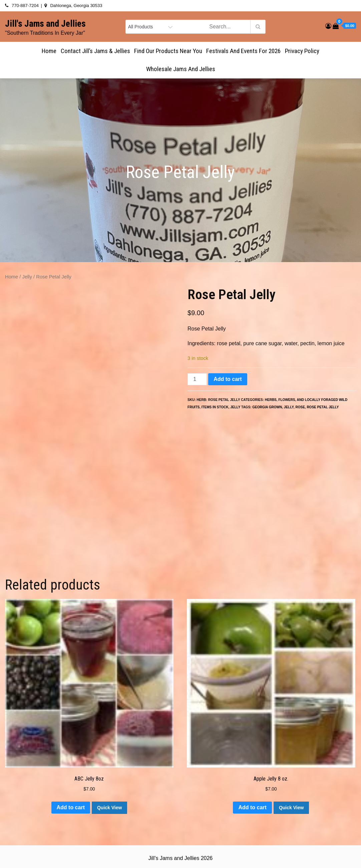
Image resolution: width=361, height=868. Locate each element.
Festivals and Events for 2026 (243, 51)
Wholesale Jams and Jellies (181, 69)
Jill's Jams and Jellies (45, 24)
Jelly (27, 277)
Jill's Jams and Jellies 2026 (180, 858)
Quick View (109, 808)
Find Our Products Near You (168, 51)
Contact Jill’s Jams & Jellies (95, 51)
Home (49, 51)
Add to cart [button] (71, 807)
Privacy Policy (302, 51)
